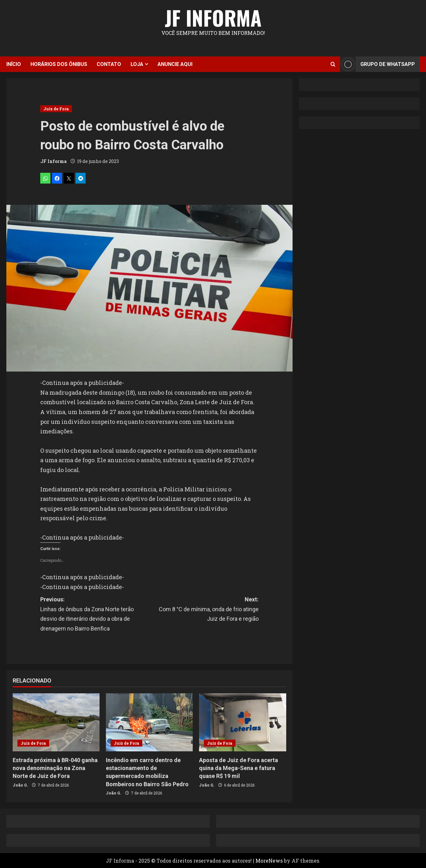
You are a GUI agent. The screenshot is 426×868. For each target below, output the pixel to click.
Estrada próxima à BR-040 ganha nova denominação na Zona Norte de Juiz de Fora (55, 768)
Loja (137, 64)
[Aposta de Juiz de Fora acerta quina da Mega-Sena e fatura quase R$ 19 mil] (242, 722)
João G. (20, 785)
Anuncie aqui (175, 64)
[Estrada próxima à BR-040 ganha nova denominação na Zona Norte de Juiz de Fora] (56, 722)
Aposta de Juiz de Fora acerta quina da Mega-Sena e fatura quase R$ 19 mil (239, 768)
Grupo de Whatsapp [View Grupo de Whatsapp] (378, 64)
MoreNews (269, 861)
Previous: (95, 615)
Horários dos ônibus (59, 64)
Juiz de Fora (56, 109)
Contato (109, 64)
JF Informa (213, 17)
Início (14, 64)
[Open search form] (333, 64)
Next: (204, 610)
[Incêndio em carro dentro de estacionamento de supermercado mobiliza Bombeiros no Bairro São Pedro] (149, 722)
